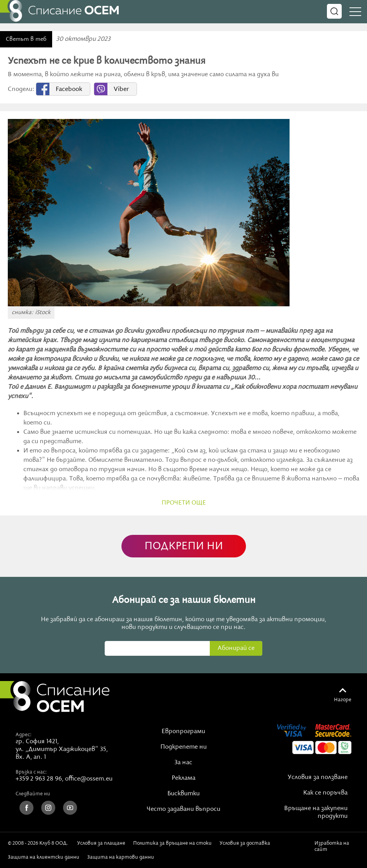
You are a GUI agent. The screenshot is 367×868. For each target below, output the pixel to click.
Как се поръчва (325, 793)
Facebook (69, 89)
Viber (121, 89)
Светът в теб (26, 39)
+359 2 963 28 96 (39, 779)
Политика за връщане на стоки (172, 843)
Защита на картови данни (121, 857)
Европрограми (183, 732)
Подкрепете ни (183, 747)
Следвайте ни (33, 794)
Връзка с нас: (31, 772)
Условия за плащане (101, 843)
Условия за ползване (318, 777)
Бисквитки (183, 794)
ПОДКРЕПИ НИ (184, 546)
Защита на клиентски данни (44, 857)
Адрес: (24, 735)
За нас (183, 763)
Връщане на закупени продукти (316, 812)
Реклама (183, 778)
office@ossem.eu (89, 779)
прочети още (184, 503)
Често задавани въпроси (183, 809)
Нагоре (343, 700)
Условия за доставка (245, 843)
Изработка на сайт (332, 846)
